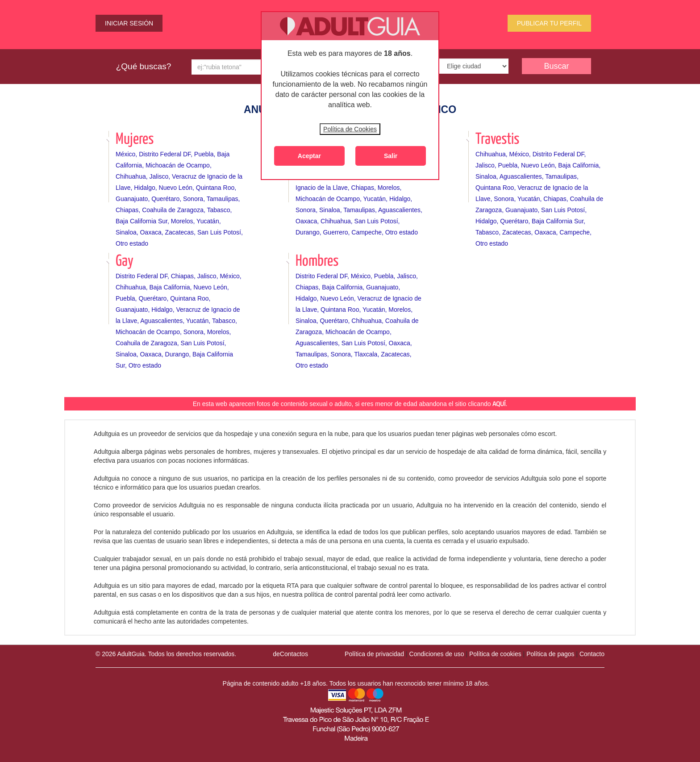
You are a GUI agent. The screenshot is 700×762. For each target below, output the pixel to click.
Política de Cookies (350, 129)
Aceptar (309, 156)
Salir (391, 156)
